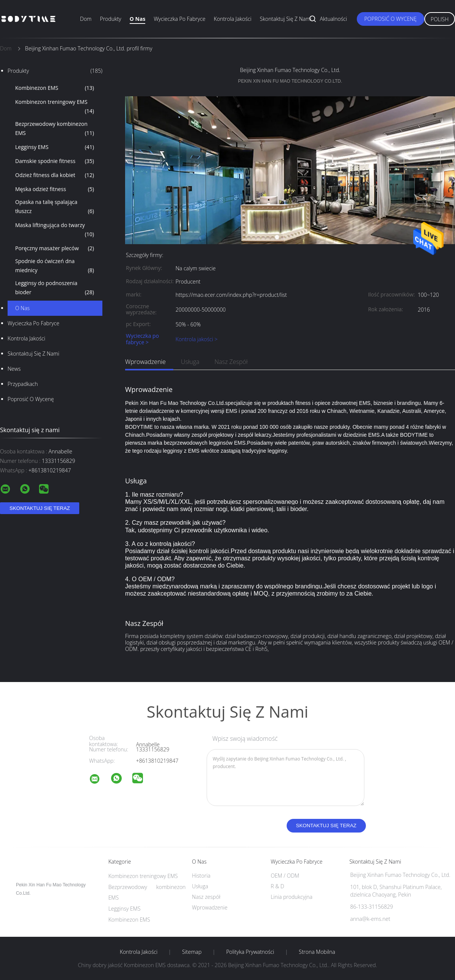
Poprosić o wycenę (391, 19)
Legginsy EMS (55, 147)
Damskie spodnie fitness (55, 161)
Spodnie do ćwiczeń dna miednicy (55, 266)
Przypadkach (23, 384)
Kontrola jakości (233, 19)
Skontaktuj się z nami (286, 19)
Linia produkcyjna (292, 897)
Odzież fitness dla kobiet (55, 175)
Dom (86, 19)
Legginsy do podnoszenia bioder (55, 288)
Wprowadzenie (145, 362)
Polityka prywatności (250, 952)
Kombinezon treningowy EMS (55, 107)
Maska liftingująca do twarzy (55, 230)
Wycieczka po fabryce (179, 19)
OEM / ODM (285, 876)
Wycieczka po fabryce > (142, 339)
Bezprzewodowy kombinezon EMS (55, 129)
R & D (277, 886)
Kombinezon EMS (55, 88)
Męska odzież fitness (55, 189)
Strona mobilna (317, 952)
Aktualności (334, 19)
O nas (138, 19)
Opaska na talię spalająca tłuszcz (55, 207)
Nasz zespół (231, 362)
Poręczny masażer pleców (55, 248)
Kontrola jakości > (197, 339)
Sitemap (192, 952)
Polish (440, 19)
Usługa (190, 362)
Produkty (110, 19)
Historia (201, 876)
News (14, 369)
